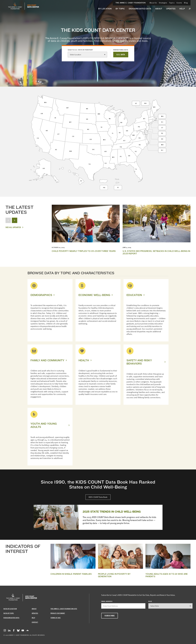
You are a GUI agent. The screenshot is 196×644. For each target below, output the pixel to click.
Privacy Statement (58, 613)
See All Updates (13, 227)
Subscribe (110, 616)
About (159, 9)
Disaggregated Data (140, 9)
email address (107, 601)
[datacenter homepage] (33, 6)
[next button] (15, 220)
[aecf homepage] (15, 6)
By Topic (120, 9)
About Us (153, 3)
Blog (186, 3)
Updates (171, 9)
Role (150, 601)
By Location (105, 9)
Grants (179, 3)
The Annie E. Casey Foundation (130, 3)
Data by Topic (9, 613)
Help (182, 9)
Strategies (163, 3)
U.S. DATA (121, 54)
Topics (172, 3)
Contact (35, 622)
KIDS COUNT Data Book (98, 497)
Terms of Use (56, 618)
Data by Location (10, 609)
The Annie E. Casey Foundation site (64, 609)
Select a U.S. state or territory (80, 50)
